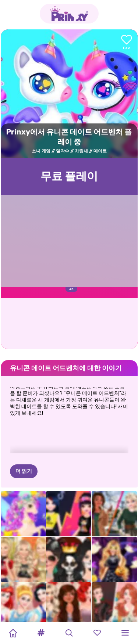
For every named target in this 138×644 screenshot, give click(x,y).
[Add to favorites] (127, 43)
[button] (41, 633)
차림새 (81, 151)
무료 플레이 (69, 176)
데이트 (100, 151)
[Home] (13, 633)
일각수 (63, 151)
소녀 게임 (41, 151)
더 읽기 (24, 435)
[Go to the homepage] (69, 14)
